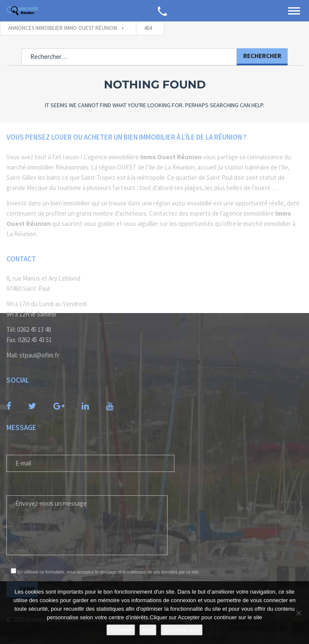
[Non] (298, 613)
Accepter (121, 630)
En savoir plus (182, 630)
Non (148, 630)
